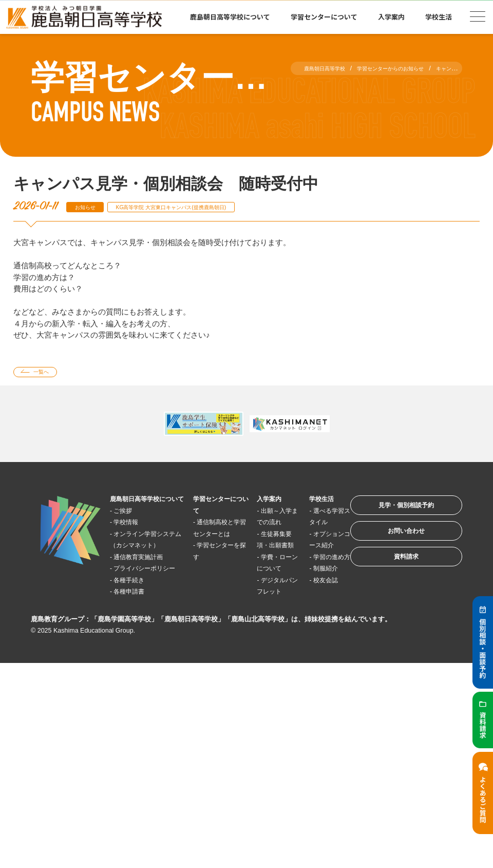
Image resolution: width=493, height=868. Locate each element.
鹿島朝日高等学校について (230, 17)
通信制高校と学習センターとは (208, 538)
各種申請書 (137, 642)
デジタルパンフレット (259, 630)
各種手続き (137, 630)
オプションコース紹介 (303, 561)
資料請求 (392, 577)
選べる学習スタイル (303, 526)
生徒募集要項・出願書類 (259, 561)
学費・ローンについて (259, 595)
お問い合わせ (392, 545)
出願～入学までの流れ (259, 526)
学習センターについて (324, 17)
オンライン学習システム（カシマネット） (144, 561)
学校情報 (133, 537)
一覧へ (48, 374)
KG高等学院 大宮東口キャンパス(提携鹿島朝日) (200, 207)
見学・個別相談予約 (393, 513)
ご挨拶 (129, 526)
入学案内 (391, 17)
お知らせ (90, 207)
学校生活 (439, 17)
